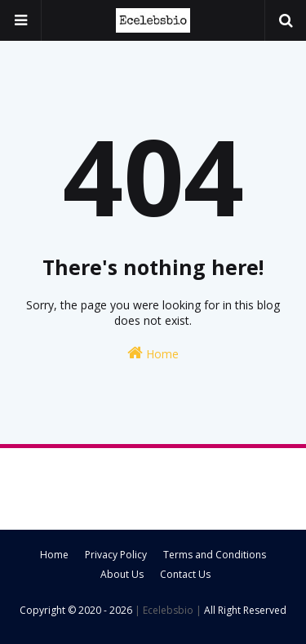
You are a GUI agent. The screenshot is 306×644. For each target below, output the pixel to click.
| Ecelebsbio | (167, 610)
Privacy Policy (116, 555)
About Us (122, 574)
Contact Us (185, 574)
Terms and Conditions (215, 555)
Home (153, 353)
